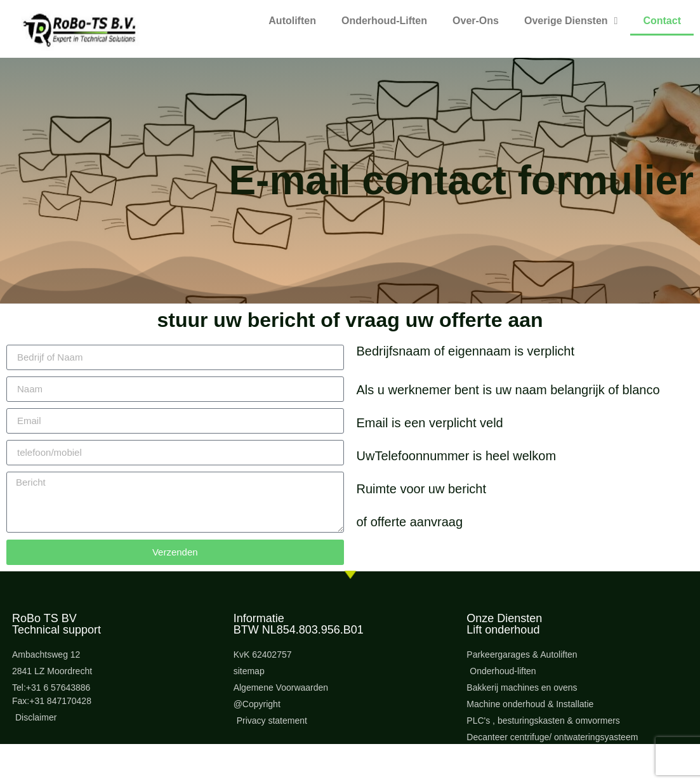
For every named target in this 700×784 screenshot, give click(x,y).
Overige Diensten (571, 21)
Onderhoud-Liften (384, 21)
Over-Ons (476, 21)
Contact (662, 21)
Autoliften (292, 21)
